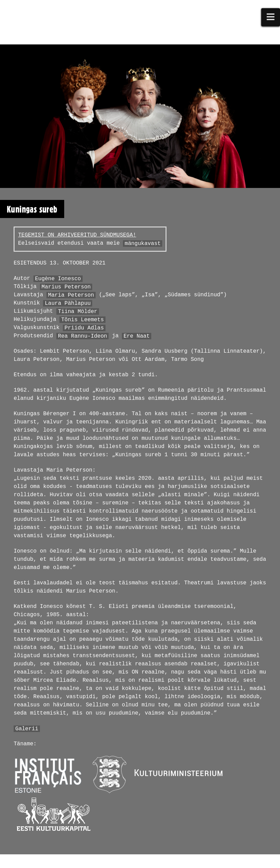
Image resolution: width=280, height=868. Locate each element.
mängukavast (143, 243)
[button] (271, 17)
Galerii (27, 729)
